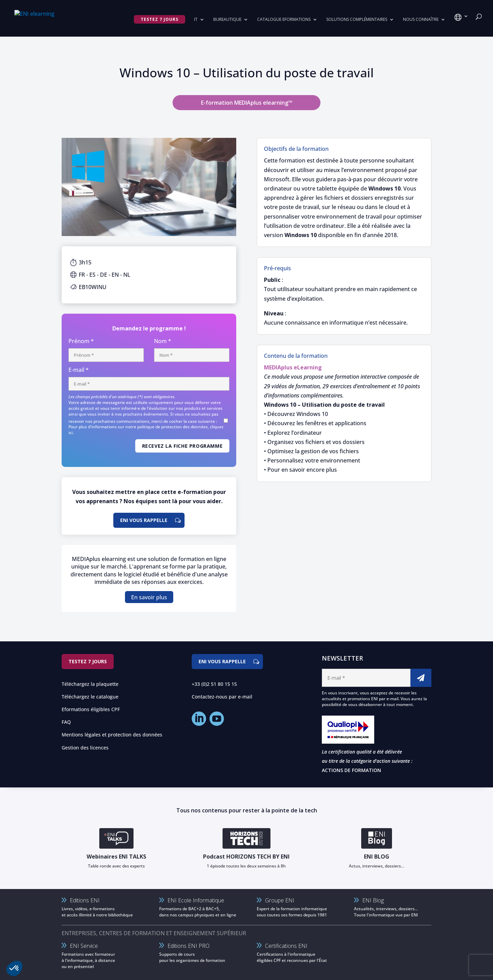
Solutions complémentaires (357, 20)
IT (196, 20)
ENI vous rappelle (144, 520)
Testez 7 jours (88, 661)
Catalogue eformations (284, 20)
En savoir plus (149, 597)
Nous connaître (421, 20)
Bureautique (227, 20)
